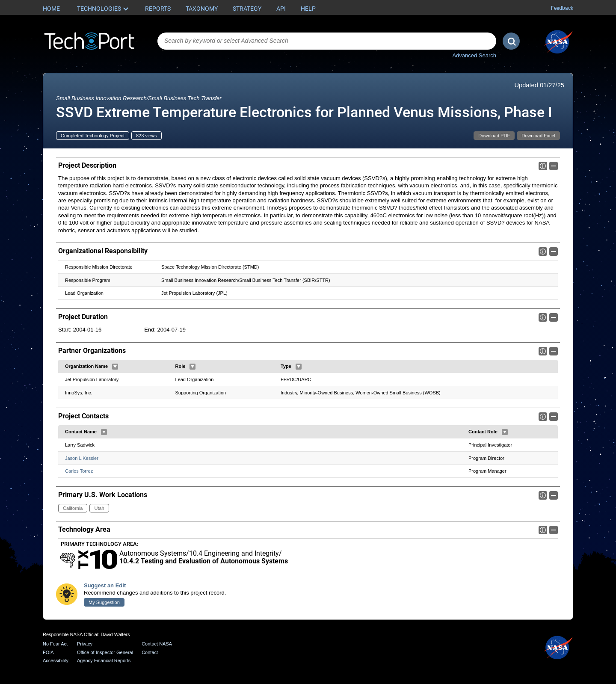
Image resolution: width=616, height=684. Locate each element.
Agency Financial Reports (104, 660)
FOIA (48, 652)
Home (51, 9)
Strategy (247, 9)
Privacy (85, 644)
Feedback (562, 8)
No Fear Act (55, 644)
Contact (150, 652)
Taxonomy (202, 9)
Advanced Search (474, 55)
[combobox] (327, 41)
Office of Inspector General (105, 652)
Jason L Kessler (82, 458)
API (281, 9)
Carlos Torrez (79, 471)
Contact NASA (157, 644)
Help (308, 9)
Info (543, 166)
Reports (158, 9)
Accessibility (56, 660)
